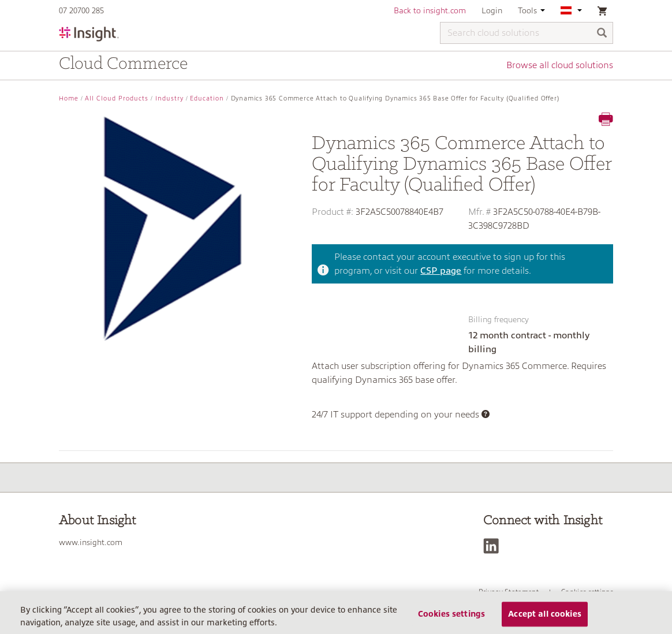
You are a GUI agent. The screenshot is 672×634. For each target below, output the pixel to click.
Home (69, 98)
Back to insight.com (430, 10)
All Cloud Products (117, 98)
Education (207, 98)
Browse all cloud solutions (560, 65)
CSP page (441, 271)
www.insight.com (91, 542)
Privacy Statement (509, 592)
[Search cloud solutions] (527, 33)
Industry (169, 98)
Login (492, 10)
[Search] (602, 34)
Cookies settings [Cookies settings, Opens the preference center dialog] (451, 618)
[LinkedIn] (494, 546)
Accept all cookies (545, 618)
